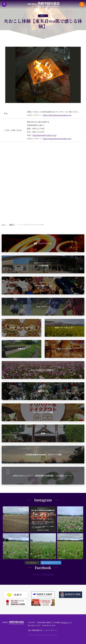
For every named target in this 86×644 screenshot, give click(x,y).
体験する (21, 349)
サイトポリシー (52, 630)
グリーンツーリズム (43, 285)
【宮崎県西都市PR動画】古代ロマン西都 (43, 454)
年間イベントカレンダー (64, 328)
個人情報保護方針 (35, 630)
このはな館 (43, 264)
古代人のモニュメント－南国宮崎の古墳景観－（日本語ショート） (43, 476)
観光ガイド (43, 391)
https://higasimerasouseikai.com (57, 115)
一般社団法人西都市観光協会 (43, 5)
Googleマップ (66, 622)
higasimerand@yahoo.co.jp (44, 135)
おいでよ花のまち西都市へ (43, 370)
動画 (43, 433)
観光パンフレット (64, 349)
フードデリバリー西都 (43, 412)
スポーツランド (43, 307)
